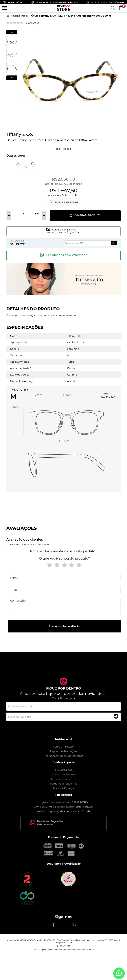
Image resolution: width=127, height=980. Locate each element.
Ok (114, 243)
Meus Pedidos (63, 770)
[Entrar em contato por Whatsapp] (119, 973)
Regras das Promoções (63, 751)
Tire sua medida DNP (63, 779)
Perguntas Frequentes (64, 784)
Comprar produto (85, 215)
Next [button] (12, 78)
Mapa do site (66, 942)
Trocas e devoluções (63, 774)
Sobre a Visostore (63, 747)
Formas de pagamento (66, 202)
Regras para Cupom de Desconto (63, 756)
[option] (12, 42)
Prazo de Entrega (63, 788)
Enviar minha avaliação (64, 626)
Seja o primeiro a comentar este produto (29, 545)
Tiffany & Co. (20, 134)
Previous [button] (12, 32)
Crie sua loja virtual (41, 950)
